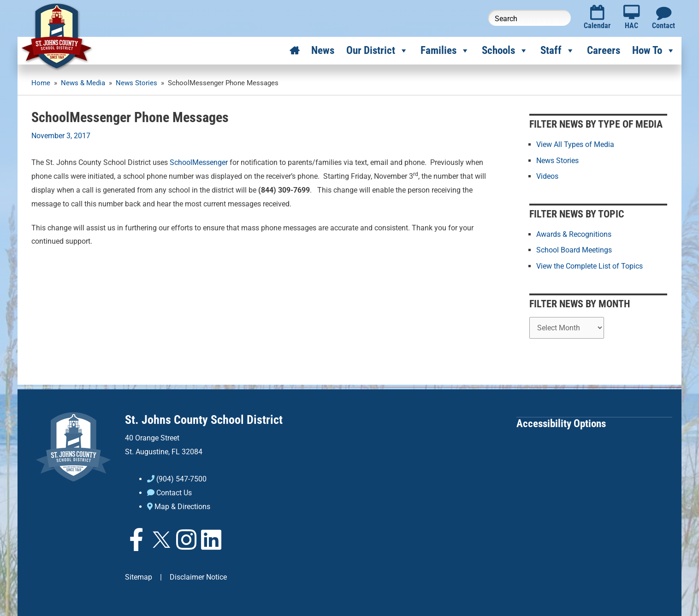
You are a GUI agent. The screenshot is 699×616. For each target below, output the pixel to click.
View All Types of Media (575, 144)
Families (445, 51)
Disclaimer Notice (198, 576)
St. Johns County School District (204, 419)
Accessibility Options (561, 423)
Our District (377, 51)
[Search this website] (529, 18)
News (323, 50)
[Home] (294, 51)
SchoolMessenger (199, 162)
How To (654, 51)
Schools (505, 51)
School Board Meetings (574, 250)
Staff (558, 51)
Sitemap (139, 576)
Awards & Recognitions (574, 234)
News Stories (557, 160)
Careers (604, 50)
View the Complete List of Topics (589, 266)
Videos (547, 176)
